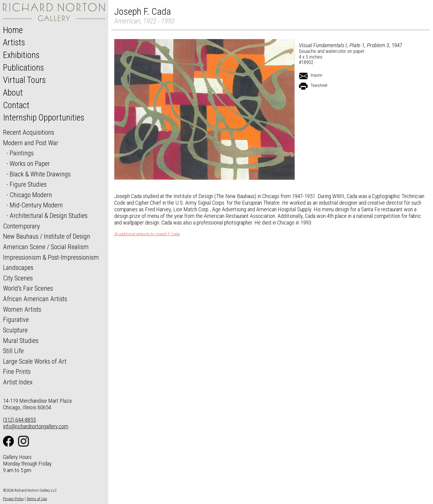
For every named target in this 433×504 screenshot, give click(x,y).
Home (13, 30)
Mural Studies (21, 341)
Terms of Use (37, 499)
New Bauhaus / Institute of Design (47, 236)
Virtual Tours (24, 80)
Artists (14, 42)
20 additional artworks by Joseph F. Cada (147, 234)
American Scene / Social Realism (46, 247)
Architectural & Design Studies (49, 215)
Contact (16, 105)
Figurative (16, 319)
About (13, 93)
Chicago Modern (31, 195)
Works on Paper (30, 163)
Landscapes (18, 267)
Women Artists (22, 309)
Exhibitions (21, 55)
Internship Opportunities (44, 118)
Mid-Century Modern (36, 205)
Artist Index (18, 382)
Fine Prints (17, 371)
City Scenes (18, 278)
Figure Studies (28, 184)
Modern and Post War (31, 143)
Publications (23, 68)
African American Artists (35, 299)
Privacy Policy (13, 499)
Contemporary (21, 226)
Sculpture (15, 330)
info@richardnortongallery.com (36, 426)
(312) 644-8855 (19, 420)
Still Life (13, 351)
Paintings (22, 153)
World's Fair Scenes (28, 288)
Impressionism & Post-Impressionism (51, 257)
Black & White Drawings (40, 174)
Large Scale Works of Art (35, 361)
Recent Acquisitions (29, 132)
